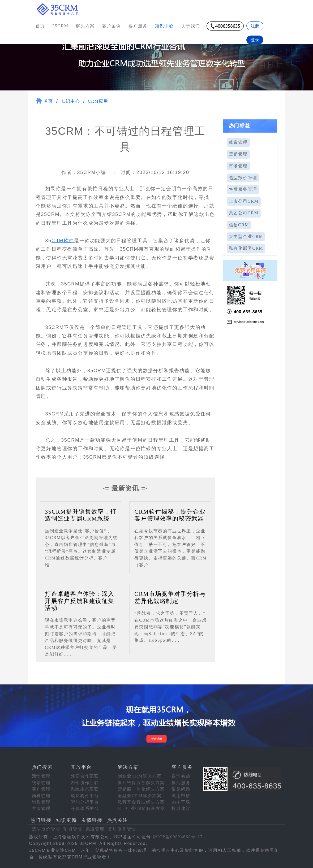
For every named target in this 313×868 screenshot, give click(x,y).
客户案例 (112, 26)
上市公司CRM (244, 201)
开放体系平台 (85, 808)
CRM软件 (63, 241)
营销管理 (238, 154)
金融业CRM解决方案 (140, 796)
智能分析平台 (85, 802)
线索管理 (238, 142)
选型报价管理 (243, 178)
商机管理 (41, 796)
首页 (40, 26)
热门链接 (41, 820)
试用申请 (181, 796)
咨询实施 (181, 776)
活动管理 (41, 776)
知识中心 (71, 101)
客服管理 (41, 808)
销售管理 (41, 802)
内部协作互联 (85, 783)
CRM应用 (98, 101)
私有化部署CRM (246, 248)
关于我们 (191, 26)
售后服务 (181, 783)
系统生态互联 (85, 789)
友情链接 (92, 820)
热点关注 (117, 820)
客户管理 (41, 789)
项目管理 (73, 829)
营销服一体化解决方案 (141, 789)
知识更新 (67, 820)
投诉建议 (181, 808)
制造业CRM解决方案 (140, 776)
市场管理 (238, 166)
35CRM (60, 26)
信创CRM (239, 225)
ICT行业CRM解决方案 (141, 808)
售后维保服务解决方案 (141, 783)
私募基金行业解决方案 (141, 802)
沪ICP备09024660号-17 (178, 837)
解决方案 (85, 26)
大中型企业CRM (246, 236)
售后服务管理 (243, 189)
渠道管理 (95, 829)
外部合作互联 (85, 776)
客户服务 (138, 26)
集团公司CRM (244, 213)
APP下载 (181, 802)
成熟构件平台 (85, 796)
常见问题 (181, 789)
